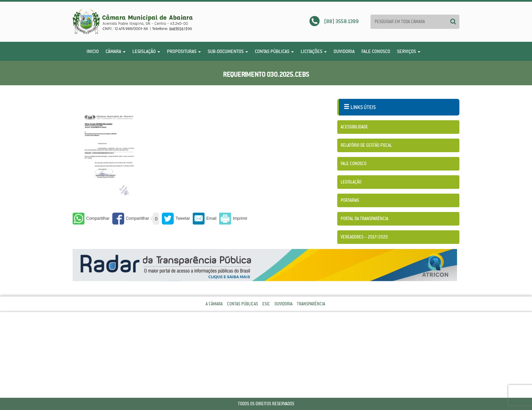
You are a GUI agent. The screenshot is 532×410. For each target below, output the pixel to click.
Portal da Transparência (364, 219)
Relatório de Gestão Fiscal (366, 145)
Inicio (93, 51)
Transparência (311, 304)
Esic (266, 304)
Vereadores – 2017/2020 (364, 237)
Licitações (314, 51)
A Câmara (214, 304)
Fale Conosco (376, 51)
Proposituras (184, 51)
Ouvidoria (344, 51)
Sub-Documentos (228, 51)
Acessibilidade (354, 127)
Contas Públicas (274, 51)
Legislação (146, 51)
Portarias (350, 200)
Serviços (409, 51)
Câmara (116, 51)
